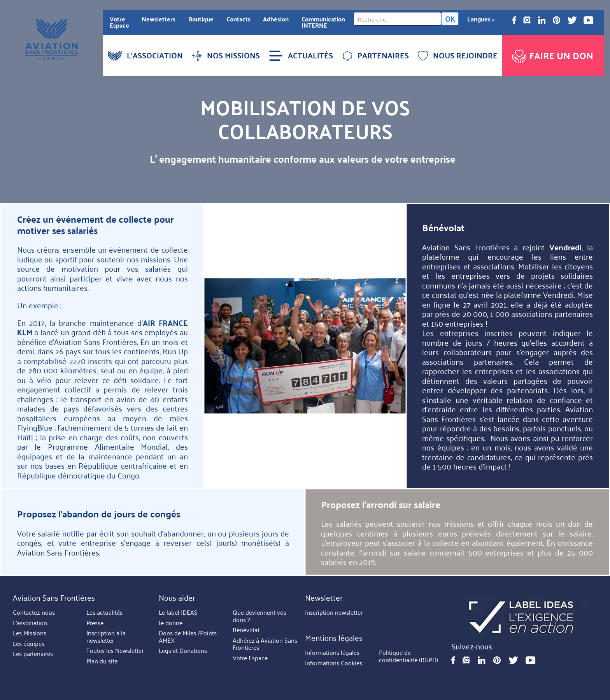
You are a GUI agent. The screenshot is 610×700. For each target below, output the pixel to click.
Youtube (588, 20)
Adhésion (276, 19)
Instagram (527, 20)
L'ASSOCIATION (145, 55)
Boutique (201, 19)
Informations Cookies (334, 663)
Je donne (171, 623)
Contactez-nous (34, 612)
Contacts (238, 19)
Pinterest (557, 20)
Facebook (514, 20)
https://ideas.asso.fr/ (521, 617)
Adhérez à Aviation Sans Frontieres (265, 644)
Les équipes (29, 644)
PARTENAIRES (376, 55)
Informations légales (332, 653)
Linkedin (542, 20)
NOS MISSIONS (226, 55)
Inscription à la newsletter (106, 637)
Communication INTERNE (323, 22)
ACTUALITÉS (301, 55)
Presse (95, 623)
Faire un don (552, 54)
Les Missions (30, 633)
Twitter (572, 20)
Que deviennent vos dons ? (259, 616)
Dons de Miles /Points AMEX (188, 637)
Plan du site (102, 661)
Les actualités (104, 612)
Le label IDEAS (178, 612)
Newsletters (159, 19)
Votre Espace (119, 22)
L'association (30, 623)
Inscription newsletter (334, 612)
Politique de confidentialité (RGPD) (408, 657)
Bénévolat (246, 630)
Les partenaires (33, 654)
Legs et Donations (183, 651)
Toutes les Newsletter (115, 651)
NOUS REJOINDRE (458, 55)
